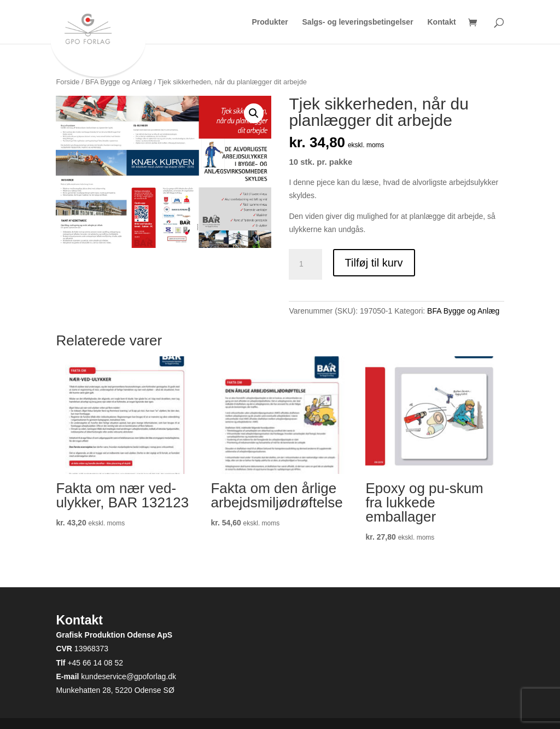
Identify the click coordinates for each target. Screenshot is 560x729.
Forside (68, 82)
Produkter (270, 22)
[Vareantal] (305, 264)
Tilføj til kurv (374, 263)
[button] (254, 113)
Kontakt (441, 22)
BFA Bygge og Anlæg (119, 82)
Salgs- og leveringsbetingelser (358, 22)
